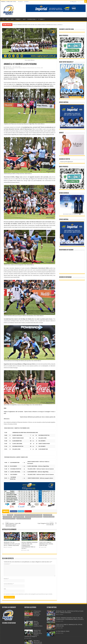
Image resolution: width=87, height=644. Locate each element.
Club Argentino (48, 515)
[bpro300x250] (72, 47)
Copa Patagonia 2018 (19, 517)
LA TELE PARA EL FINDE (63, 631)
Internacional (15, 68)
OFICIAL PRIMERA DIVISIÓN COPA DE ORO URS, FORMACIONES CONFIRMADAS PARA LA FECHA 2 (29, 545)
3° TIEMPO (41, 19)
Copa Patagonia (9, 68)
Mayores (20, 68)
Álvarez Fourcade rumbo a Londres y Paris (38, 624)
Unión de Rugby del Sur (9, 519)
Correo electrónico (9, 584)
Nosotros (20, 1)
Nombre (6, 579)
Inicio (3, 19)
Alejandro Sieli (8, 67)
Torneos (39, 68)
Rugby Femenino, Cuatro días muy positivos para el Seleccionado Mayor (14, 524)
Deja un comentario (10, 69)
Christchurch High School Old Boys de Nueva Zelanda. (28, 515)
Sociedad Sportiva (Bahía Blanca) (34, 517)
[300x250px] (72, 205)
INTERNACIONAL (32, 19)
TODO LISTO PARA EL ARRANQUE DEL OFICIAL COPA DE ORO (46, 544)
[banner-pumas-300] (72, 116)
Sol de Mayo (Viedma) (49, 517)
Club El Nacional (8, 517)
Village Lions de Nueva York (24, 519)
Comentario (7, 564)
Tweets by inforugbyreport (66, 162)
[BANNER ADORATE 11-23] (72, 145)
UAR (24, 19)
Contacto (26, 1)
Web (5, 589)
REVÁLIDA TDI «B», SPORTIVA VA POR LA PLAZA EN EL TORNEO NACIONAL (32, 25)
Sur (36, 68)
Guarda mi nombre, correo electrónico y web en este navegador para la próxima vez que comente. (29, 594)
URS (7, 19)
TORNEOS (18, 19)
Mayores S (25, 68)
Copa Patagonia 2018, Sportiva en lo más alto (45, 523)
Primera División (31, 68)
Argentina (10, 515)
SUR (12, 19)
